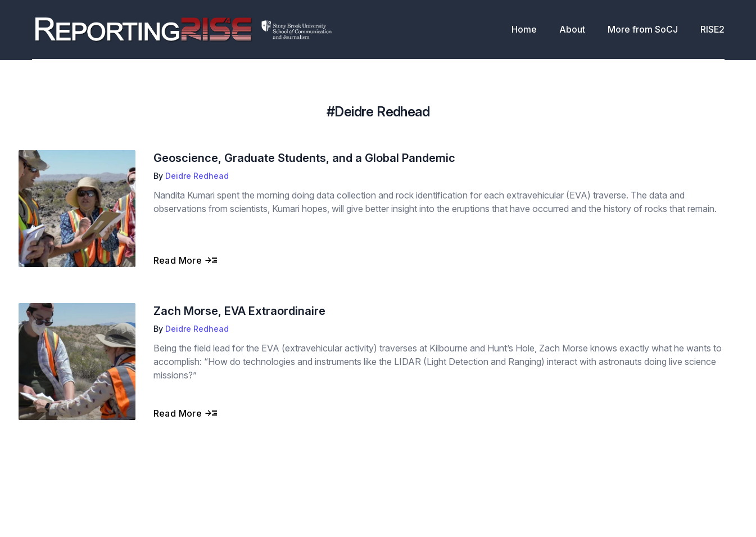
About (572, 29)
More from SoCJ (643, 29)
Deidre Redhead (197, 176)
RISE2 (712, 29)
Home (524, 29)
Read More (186, 260)
